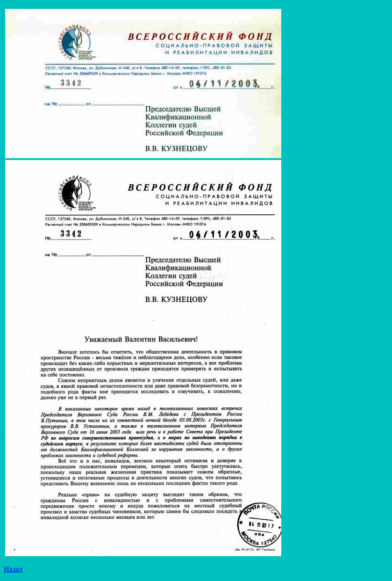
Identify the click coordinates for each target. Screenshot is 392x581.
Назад (13, 569)
